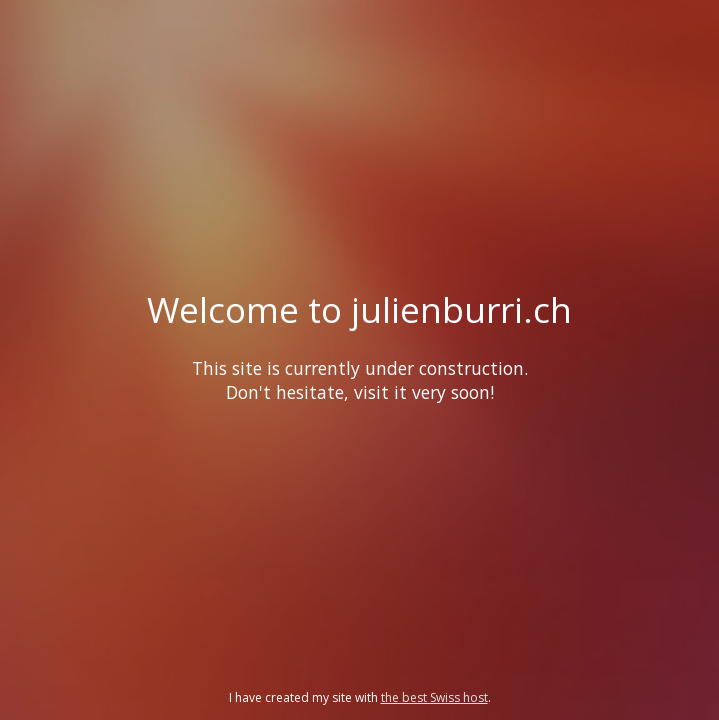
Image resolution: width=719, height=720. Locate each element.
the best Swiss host (434, 697)
